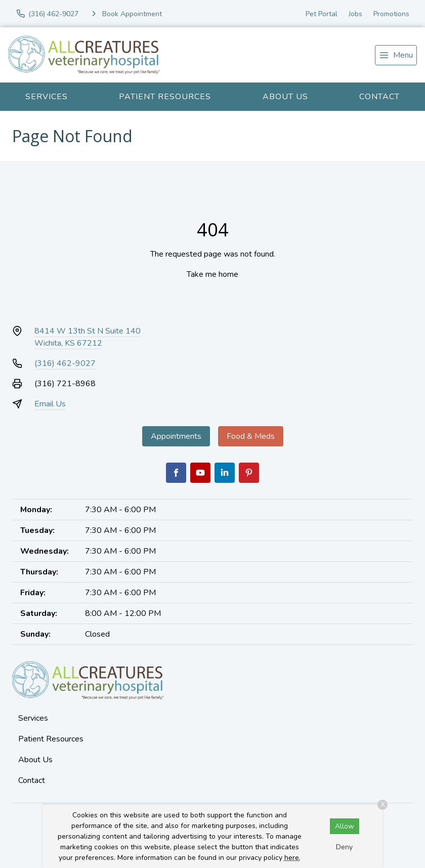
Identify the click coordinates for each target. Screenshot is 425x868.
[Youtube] (200, 473)
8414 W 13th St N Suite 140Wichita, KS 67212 (88, 337)
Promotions (391, 14)
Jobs (355, 14)
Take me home (212, 274)
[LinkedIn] (225, 473)
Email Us (50, 404)
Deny (344, 847)
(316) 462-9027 (65, 363)
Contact (379, 97)
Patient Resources (165, 97)
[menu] (396, 55)
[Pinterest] (249, 473)
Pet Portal (322, 14)
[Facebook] (176, 473)
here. (292, 858)
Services (47, 97)
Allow (345, 826)
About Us (285, 97)
